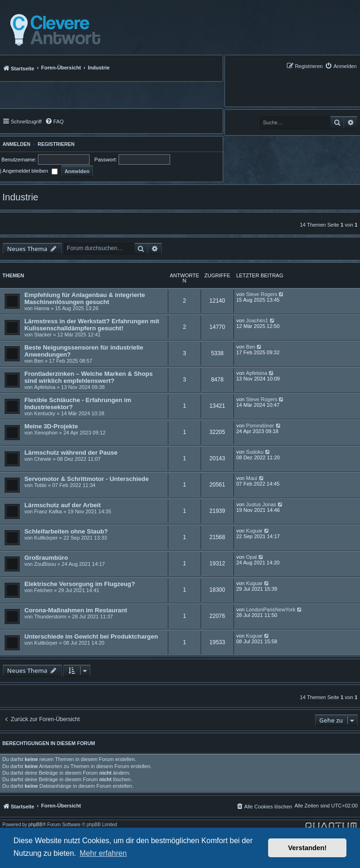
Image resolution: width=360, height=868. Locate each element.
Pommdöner (260, 426)
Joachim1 (257, 320)
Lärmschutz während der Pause (71, 453)
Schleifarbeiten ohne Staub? (66, 531)
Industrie (20, 197)
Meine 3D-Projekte (51, 426)
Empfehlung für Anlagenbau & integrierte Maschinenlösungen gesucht (85, 298)
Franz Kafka (48, 511)
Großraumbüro (46, 558)
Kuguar (254, 531)
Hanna (42, 308)
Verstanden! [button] (307, 848)
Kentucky (45, 413)
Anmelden (15, 144)
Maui (252, 478)
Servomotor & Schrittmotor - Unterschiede (86, 479)
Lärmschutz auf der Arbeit (63, 505)
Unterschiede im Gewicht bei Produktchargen (91, 636)
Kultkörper (46, 538)
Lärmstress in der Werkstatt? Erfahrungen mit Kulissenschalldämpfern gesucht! (92, 325)
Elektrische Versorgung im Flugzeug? (80, 584)
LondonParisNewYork (271, 609)
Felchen (43, 590)
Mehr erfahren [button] (103, 853)
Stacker (43, 335)
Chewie (43, 459)
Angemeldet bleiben (30, 171)
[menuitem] (341, 66)
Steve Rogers (262, 294)
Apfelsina (45, 387)
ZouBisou (45, 564)
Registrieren (56, 144)
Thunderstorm (50, 617)
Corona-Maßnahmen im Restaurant (76, 610)
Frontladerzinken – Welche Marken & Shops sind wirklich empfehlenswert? (89, 377)
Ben (39, 361)
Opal (251, 557)
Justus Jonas (261, 504)
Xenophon (46, 433)
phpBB (36, 825)
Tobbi (40, 485)
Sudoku (255, 452)
